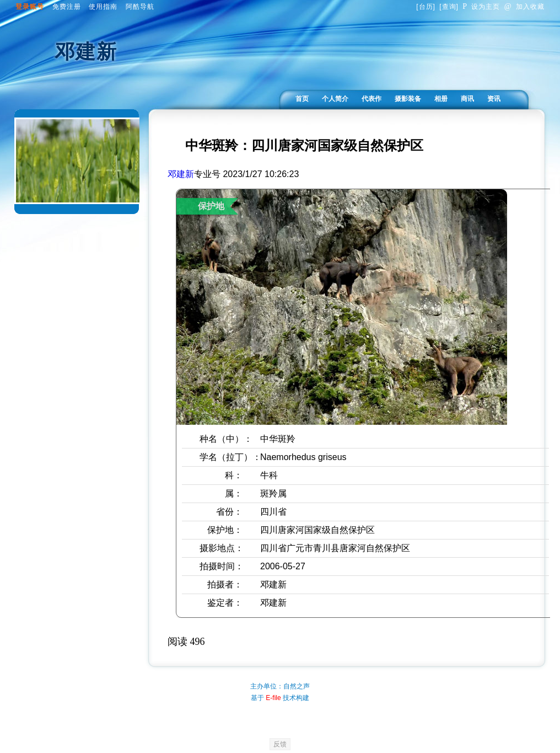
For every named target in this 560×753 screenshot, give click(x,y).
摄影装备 (408, 99)
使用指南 (103, 7)
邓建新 (181, 174)
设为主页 (481, 7)
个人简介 (335, 99)
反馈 (280, 744)
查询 (449, 7)
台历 (426, 7)
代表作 (371, 99)
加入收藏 (524, 7)
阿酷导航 (140, 7)
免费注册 (67, 7)
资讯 (494, 99)
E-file (273, 698)
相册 (441, 99)
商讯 (467, 99)
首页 (302, 99)
